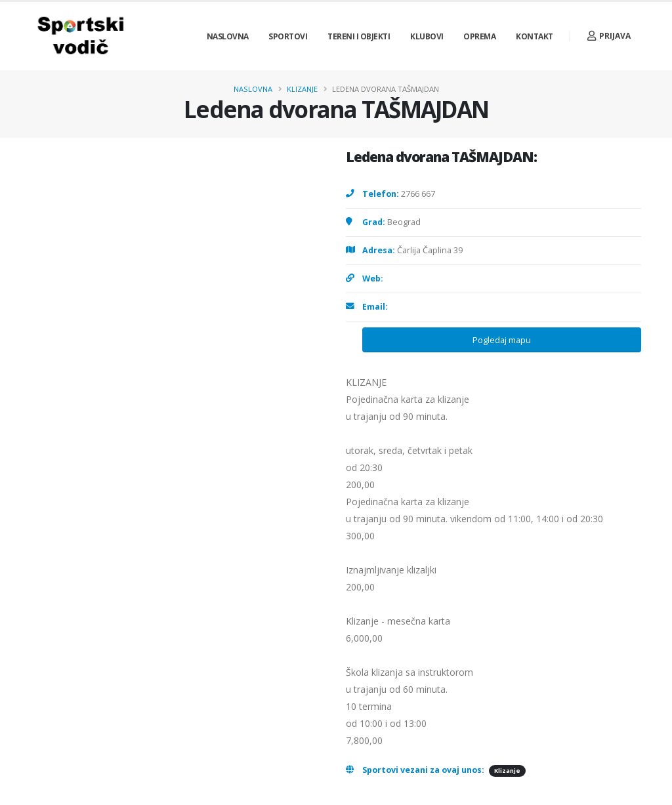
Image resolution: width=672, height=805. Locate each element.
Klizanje (302, 89)
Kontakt (535, 36)
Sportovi (288, 36)
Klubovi (427, 36)
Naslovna (228, 36)
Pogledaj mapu (502, 340)
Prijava (609, 36)
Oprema (479, 36)
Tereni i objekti (359, 36)
